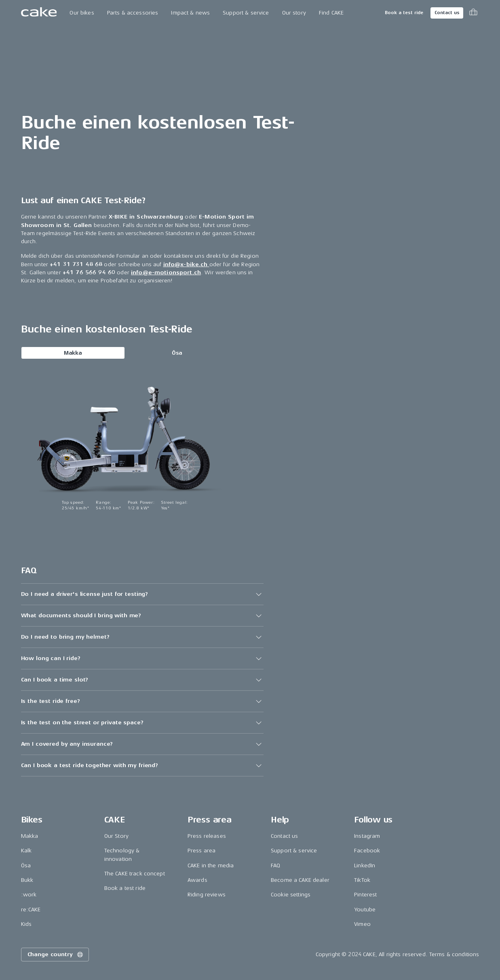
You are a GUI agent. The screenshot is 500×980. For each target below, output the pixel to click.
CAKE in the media (211, 865)
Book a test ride (404, 13)
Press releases (207, 836)
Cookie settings (291, 895)
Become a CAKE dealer (300, 880)
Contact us (447, 13)
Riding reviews (207, 895)
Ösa (177, 353)
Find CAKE (331, 13)
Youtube (365, 910)
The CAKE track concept (135, 874)
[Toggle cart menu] (473, 13)
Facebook (367, 851)
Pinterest (365, 895)
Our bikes (82, 13)
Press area (201, 851)
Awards (197, 880)
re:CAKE (31, 910)
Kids (26, 924)
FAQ (275, 865)
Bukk (27, 880)
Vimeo (362, 924)
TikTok (362, 880)
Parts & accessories (133, 13)
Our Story (116, 836)
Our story (294, 13)
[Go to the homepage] (39, 13)
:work (29, 895)
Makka (73, 353)
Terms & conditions (454, 954)
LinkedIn (365, 865)
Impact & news (190, 13)
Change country (56, 955)
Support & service (246, 13)
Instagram (367, 836)
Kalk (26, 851)
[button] (142, 594)
